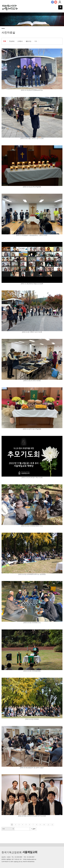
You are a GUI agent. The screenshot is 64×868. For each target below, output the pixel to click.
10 (44, 825)
